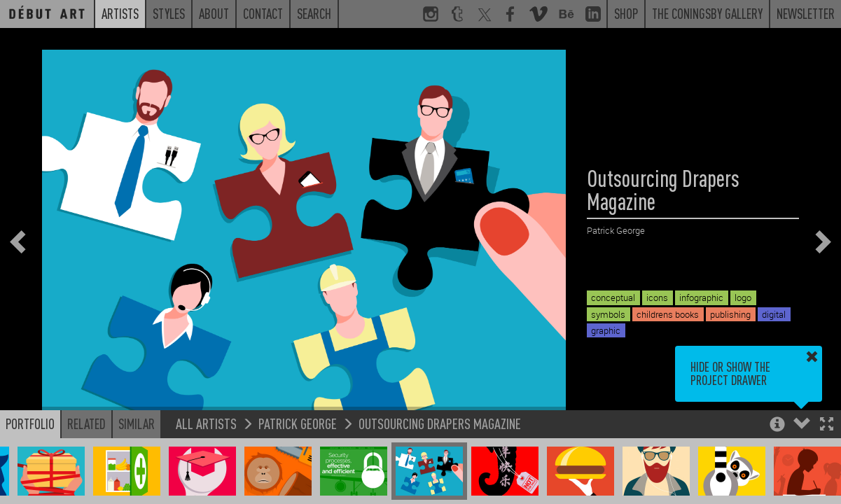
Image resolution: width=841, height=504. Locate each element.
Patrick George (298, 423)
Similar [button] (137, 423)
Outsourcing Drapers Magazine (440, 423)
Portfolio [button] (30, 423)
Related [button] (86, 423)
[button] (827, 425)
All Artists (206, 423)
